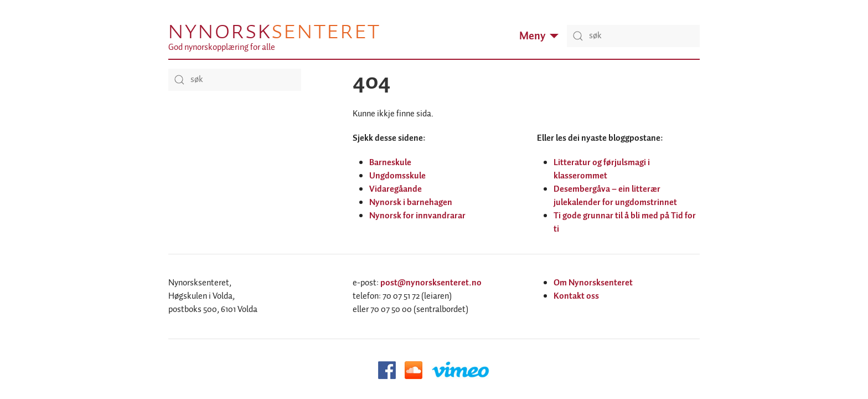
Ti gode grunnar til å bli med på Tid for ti (625, 222)
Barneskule (390, 163)
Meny (539, 36)
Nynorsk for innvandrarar (417, 216)
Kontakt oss (576, 296)
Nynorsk (273, 31)
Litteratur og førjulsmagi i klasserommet (602, 169)
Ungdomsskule (397, 176)
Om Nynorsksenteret (593, 283)
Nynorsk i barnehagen (411, 203)
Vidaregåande (396, 189)
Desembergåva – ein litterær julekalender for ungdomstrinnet (615, 196)
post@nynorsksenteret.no (431, 283)
